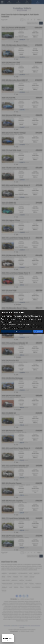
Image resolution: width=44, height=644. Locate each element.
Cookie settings (38, 331)
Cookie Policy (10, 322)
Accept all (17, 331)
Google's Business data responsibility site (24, 326)
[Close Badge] (13, 635)
